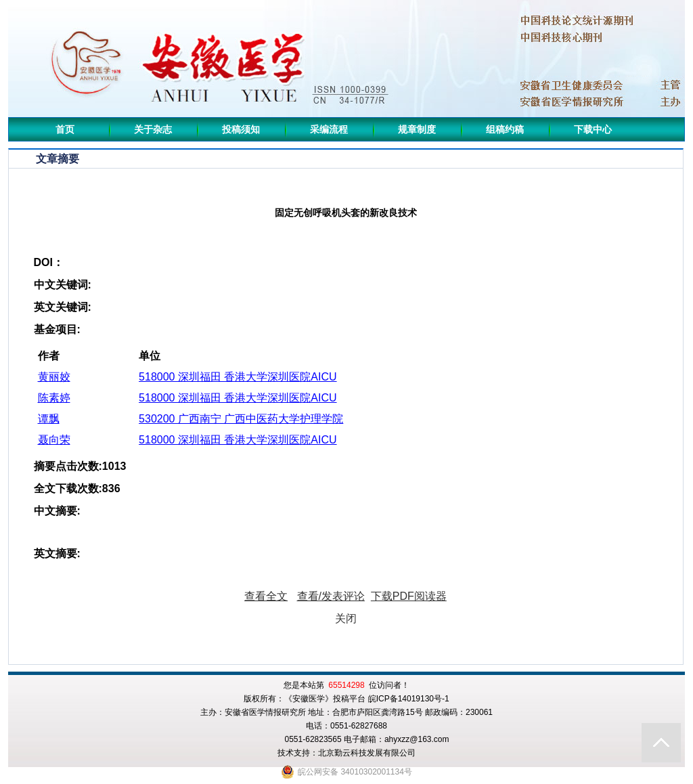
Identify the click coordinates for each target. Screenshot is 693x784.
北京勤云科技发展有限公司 (367, 753)
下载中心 (593, 129)
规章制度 (417, 129)
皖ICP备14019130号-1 (409, 699)
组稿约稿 (505, 129)
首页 (65, 129)
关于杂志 (153, 129)
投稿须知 (241, 129)
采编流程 (329, 129)
